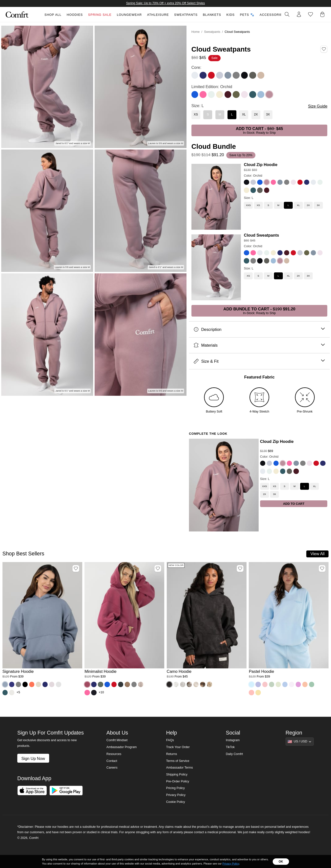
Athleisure (158, 15)
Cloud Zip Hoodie (261, 165)
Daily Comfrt (234, 754)
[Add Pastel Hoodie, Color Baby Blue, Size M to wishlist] (322, 568)
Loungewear (129, 15)
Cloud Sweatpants (261, 235)
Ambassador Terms (179, 768)
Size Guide (318, 106)
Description (259, 330)
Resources (114, 754)
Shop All (53, 15)
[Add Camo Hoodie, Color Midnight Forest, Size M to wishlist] (240, 568)
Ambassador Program (122, 747)
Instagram (233, 740)
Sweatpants (186, 15)
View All (318, 554)
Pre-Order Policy (177, 781)
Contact (112, 761)
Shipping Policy (177, 774)
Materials (259, 345)
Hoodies (75, 15)
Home (196, 32)
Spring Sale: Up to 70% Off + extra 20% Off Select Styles (166, 3)
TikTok (230, 747)
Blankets (212, 15)
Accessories (272, 15)
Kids (231, 15)
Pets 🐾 (247, 15)
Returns (171, 754)
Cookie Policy (175, 802)
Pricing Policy (175, 788)
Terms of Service (178, 761)
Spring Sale (100, 15)
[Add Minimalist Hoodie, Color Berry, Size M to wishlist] (158, 568)
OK (281, 862)
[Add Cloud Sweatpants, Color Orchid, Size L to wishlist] (324, 49)
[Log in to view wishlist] (310, 14)
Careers (112, 768)
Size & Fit (259, 361)
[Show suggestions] (300, 741)
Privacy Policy (176, 795)
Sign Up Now (33, 758)
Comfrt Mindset (117, 740)
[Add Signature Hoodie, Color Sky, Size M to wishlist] (76, 568)
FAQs (170, 740)
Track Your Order (178, 747)
